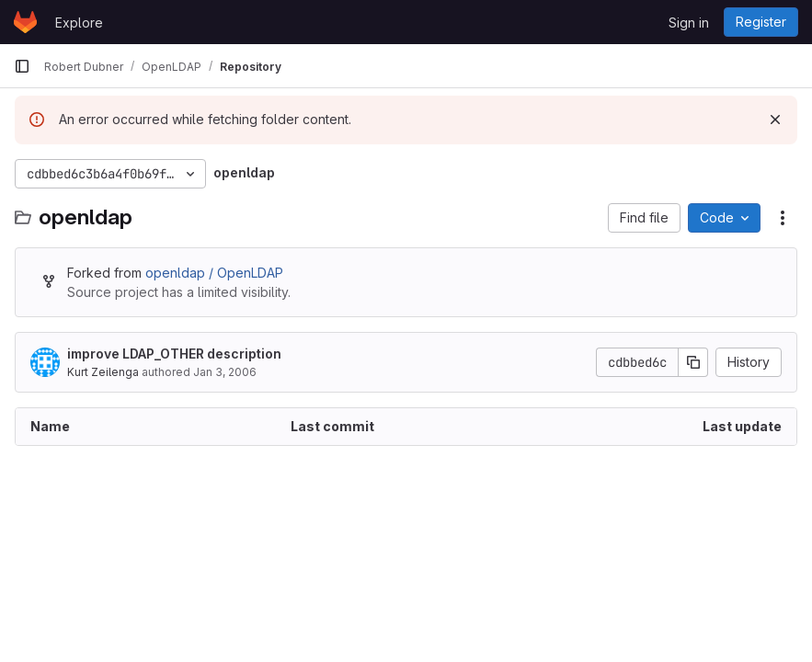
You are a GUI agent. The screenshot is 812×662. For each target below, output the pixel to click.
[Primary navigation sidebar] (22, 66)
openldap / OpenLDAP (214, 273)
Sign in (689, 23)
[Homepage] (25, 22)
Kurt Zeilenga (103, 372)
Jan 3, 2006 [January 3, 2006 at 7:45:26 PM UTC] (225, 372)
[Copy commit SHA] (693, 362)
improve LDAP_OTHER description (174, 354)
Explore (79, 23)
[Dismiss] (775, 120)
